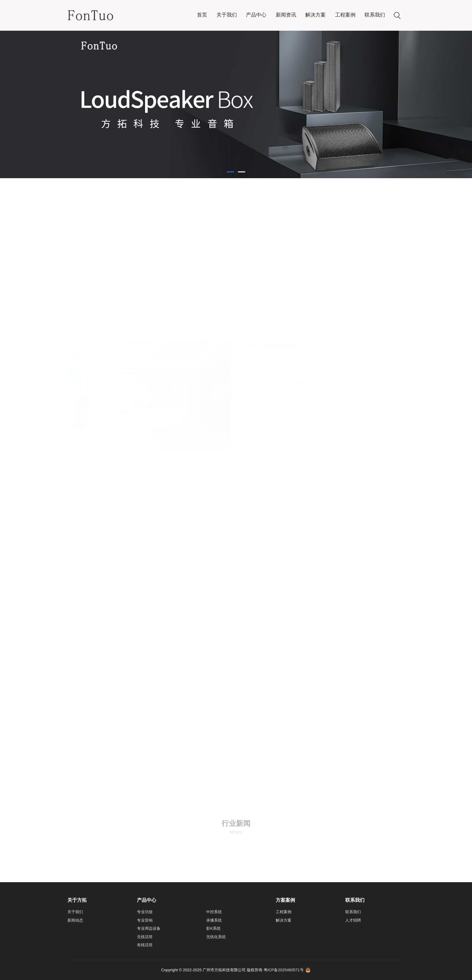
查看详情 (260, 328)
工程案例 (345, 15)
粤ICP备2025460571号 (284, 970)
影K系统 (213, 928)
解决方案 (315, 15)
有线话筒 (145, 945)
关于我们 (227, 15)
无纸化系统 (216, 937)
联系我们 (375, 15)
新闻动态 (75, 920)
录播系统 (214, 920)
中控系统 (214, 912)
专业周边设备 (149, 928)
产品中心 (256, 15)
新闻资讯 (286, 15)
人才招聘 (353, 920)
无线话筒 (145, 937)
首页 (202, 15)
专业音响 (145, 920)
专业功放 (145, 912)
